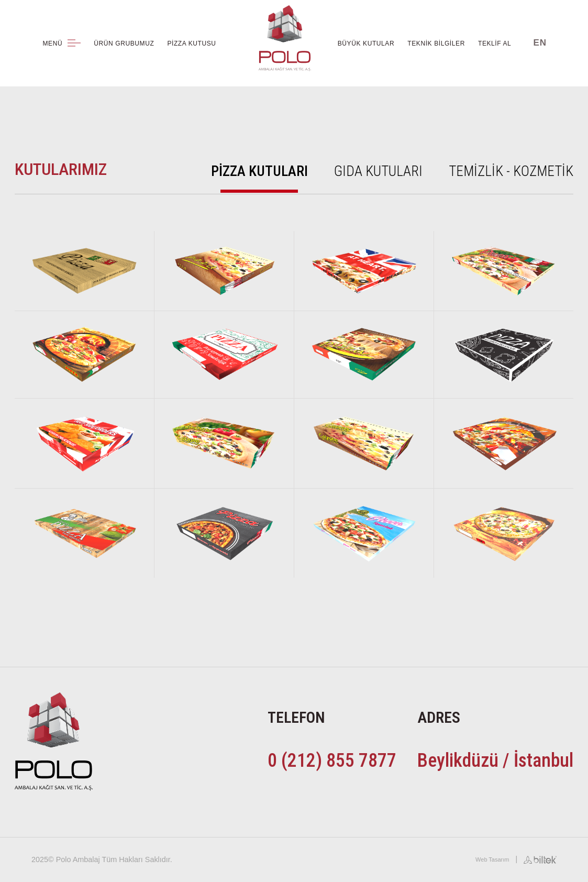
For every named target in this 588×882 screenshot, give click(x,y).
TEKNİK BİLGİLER (436, 43)
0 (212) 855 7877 (332, 760)
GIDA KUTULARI (378, 171)
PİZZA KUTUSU (191, 43)
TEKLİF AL (495, 43)
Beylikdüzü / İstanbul (495, 760)
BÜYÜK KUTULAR (366, 43)
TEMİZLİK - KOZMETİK (511, 171)
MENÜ (62, 43)
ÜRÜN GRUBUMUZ (124, 43)
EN (540, 43)
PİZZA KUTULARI (259, 171)
